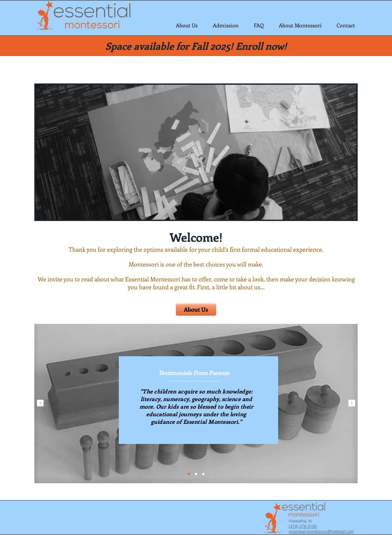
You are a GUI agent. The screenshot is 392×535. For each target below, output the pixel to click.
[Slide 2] (196, 474)
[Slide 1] (189, 474)
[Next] (352, 404)
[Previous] (40, 404)
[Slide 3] (203, 474)
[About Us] (196, 310)
